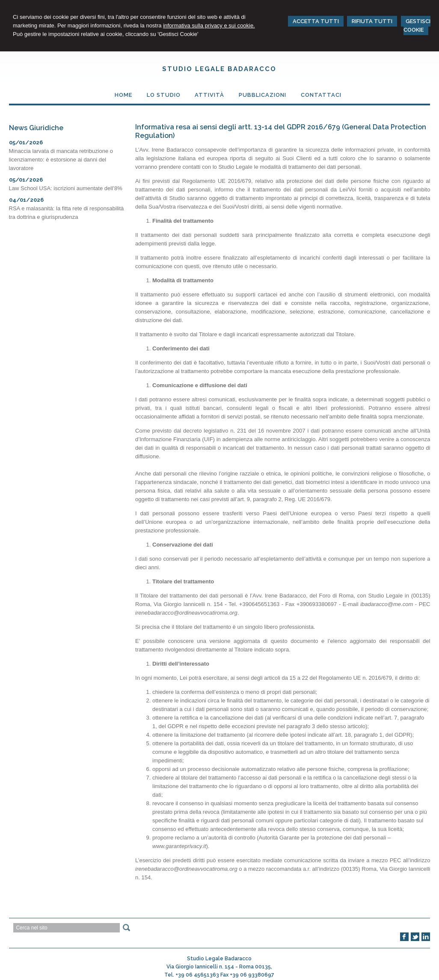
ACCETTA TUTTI (316, 21)
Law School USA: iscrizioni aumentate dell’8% (66, 188)
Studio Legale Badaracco (219, 69)
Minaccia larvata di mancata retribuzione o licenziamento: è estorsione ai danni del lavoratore (61, 160)
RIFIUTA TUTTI (372, 21)
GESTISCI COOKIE (417, 25)
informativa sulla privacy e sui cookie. (209, 25)
